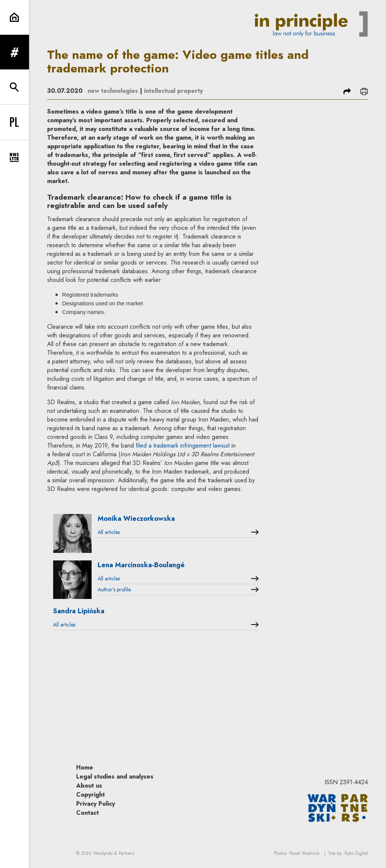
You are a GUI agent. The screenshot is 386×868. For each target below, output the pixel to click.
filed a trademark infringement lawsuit (183, 446)
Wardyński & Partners (114, 853)
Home (85, 767)
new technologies (113, 91)
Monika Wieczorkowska (136, 519)
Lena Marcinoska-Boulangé (141, 565)
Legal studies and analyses (115, 776)
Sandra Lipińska (79, 611)
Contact (87, 813)
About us (89, 786)
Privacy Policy (96, 804)
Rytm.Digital (356, 853)
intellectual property (173, 91)
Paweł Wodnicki (304, 853)
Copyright (90, 795)
